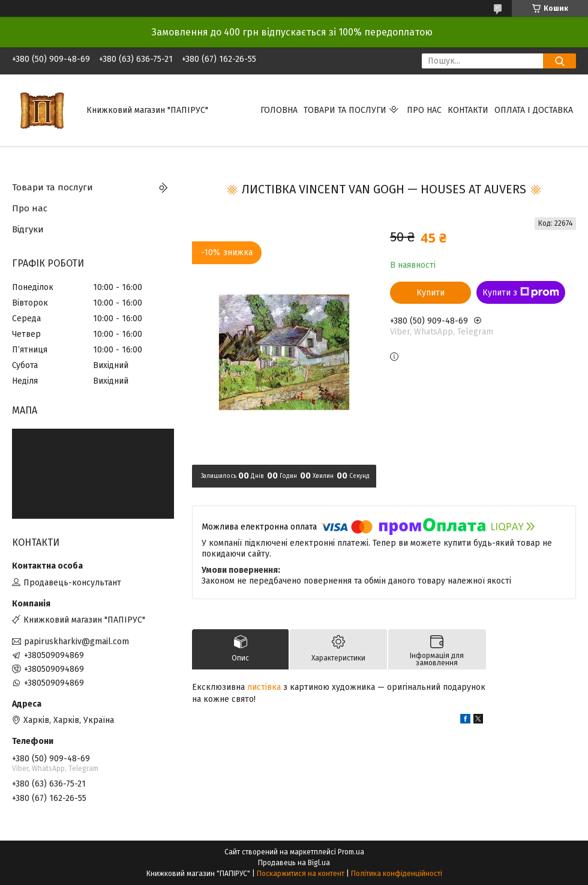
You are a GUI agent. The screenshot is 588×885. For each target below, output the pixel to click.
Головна (279, 110)
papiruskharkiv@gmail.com (76, 642)
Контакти (468, 110)
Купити (430, 293)
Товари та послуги (345, 110)
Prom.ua (351, 852)
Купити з (521, 292)
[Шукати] (559, 61)
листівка (264, 687)
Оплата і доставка (534, 110)
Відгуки (28, 229)
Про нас (424, 110)
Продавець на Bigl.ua (294, 863)
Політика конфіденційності (397, 874)
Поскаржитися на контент (301, 874)
